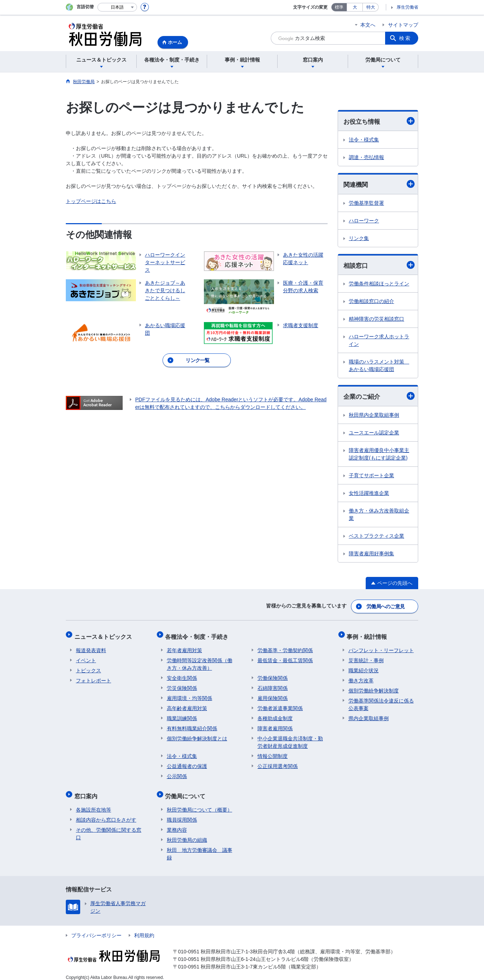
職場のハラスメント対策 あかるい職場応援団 (379, 367)
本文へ (368, 25)
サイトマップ (403, 25)
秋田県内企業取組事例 (374, 416)
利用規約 (144, 929)
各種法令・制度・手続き (198, 635)
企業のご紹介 (379, 397)
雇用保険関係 (273, 695)
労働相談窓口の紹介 (371, 302)
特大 (371, 7)
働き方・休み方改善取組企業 (379, 516)
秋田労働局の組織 (187, 833)
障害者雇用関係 (275, 725)
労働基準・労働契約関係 (285, 647)
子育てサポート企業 (371, 477)
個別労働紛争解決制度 (374, 687)
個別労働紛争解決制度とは (197, 735)
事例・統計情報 (369, 635)
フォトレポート (93, 677)
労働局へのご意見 (386, 606)
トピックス (88, 667)
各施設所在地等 (93, 803)
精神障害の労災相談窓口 (376, 320)
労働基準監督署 (366, 204)
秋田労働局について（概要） (200, 803)
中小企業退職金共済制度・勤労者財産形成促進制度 (290, 739)
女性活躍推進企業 (369, 494)
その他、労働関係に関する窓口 (109, 827)
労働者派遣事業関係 (280, 705)
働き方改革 (361, 677)
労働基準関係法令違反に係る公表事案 (381, 701)
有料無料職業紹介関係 (192, 725)
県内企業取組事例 (369, 715)
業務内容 (177, 823)
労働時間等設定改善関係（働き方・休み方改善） (200, 661)
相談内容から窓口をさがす (106, 813)
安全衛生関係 (182, 674)
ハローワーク (364, 221)
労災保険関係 (182, 685)
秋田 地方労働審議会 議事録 (200, 847)
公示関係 (177, 773)
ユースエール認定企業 (374, 434)
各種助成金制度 (275, 715)
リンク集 (359, 239)
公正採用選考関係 (278, 763)
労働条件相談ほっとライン (379, 285)
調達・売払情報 (366, 158)
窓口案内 (87, 791)
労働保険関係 (273, 674)
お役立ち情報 (379, 121)
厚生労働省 (407, 7)
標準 (339, 7)
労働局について (187, 791)
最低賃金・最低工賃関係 (285, 657)
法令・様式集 (364, 140)
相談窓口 (379, 266)
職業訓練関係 (182, 715)
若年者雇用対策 (184, 647)
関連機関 (379, 184)
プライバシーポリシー (96, 929)
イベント (86, 657)
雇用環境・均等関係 (190, 695)
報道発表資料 (91, 647)
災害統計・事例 (366, 657)
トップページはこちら (91, 201)
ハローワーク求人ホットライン (379, 341)
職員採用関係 (182, 813)
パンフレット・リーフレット (381, 647)
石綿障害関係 (273, 685)
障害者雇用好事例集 (371, 555)
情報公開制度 (273, 753)
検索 (405, 38)
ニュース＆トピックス (105, 635)
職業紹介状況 (364, 667)
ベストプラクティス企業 (376, 537)
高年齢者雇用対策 (187, 705)
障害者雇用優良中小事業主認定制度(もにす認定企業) (379, 455)
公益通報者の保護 (187, 763)
